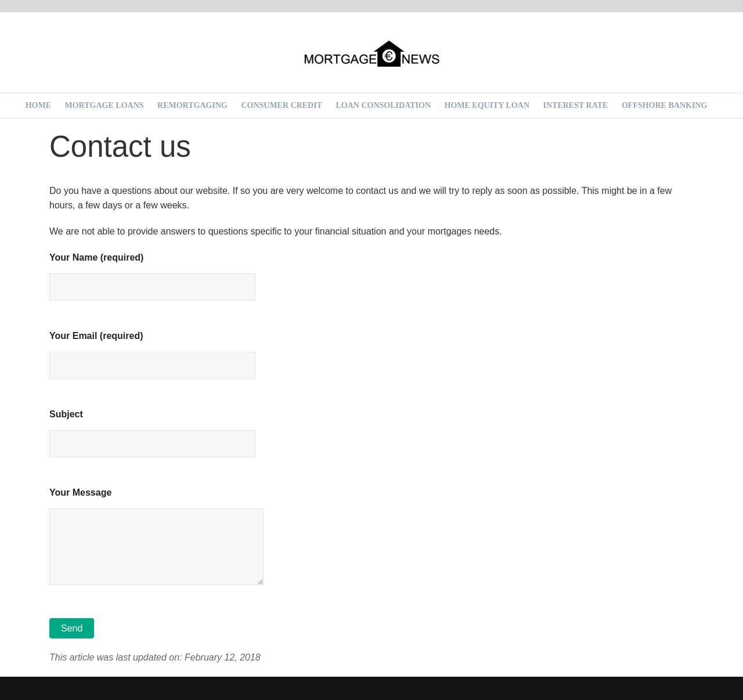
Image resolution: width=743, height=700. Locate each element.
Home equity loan (487, 105)
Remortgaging (192, 105)
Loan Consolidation (384, 105)
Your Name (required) (152, 272)
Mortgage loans (104, 105)
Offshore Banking (664, 105)
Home (38, 105)
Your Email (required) (152, 351)
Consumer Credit (282, 105)
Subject (152, 429)
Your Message (156, 537)
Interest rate (576, 105)
